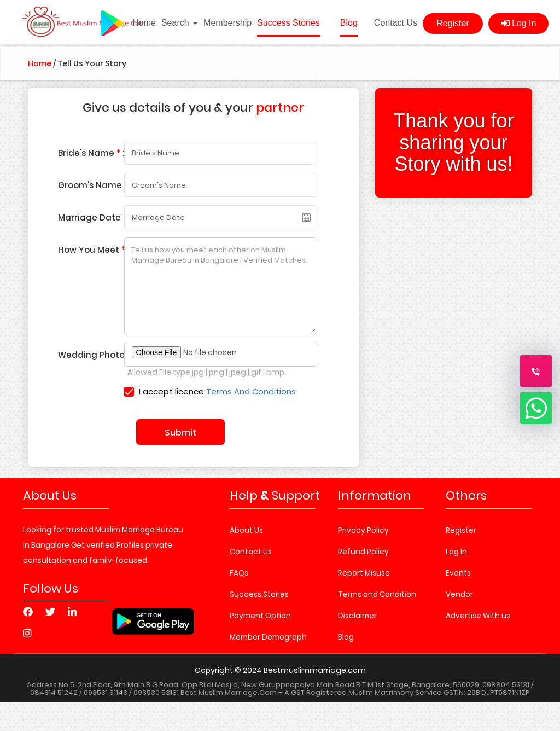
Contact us (251, 552)
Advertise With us (478, 616)
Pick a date (306, 218)
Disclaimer (357, 616)
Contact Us (396, 23)
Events (458, 573)
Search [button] (180, 23)
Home (144, 23)
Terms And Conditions (251, 391)
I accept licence (210, 391)
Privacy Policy (363, 530)
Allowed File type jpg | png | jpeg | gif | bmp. (207, 372)
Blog (349, 23)
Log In (519, 23)
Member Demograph (268, 637)
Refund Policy (363, 552)
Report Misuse (364, 573)
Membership (227, 23)
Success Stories (288, 23)
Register (453, 23)
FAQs (239, 573)
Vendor (459, 594)
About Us (246, 530)
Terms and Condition (377, 594)
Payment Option (260, 616)
